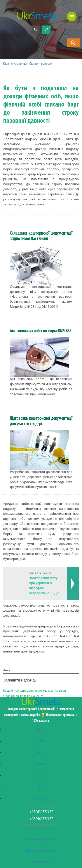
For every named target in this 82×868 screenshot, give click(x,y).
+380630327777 (41, 812)
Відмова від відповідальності (41, 851)
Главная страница (15, 64)
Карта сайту (41, 798)
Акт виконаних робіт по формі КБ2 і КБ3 (41, 331)
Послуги (41, 741)
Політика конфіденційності (41, 839)
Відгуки (41, 775)
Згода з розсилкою (41, 862)
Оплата (41, 753)
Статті (41, 787)
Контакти (41, 764)
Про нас (41, 730)
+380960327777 (41, 819)
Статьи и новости (41, 64)
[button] (26, 75)
